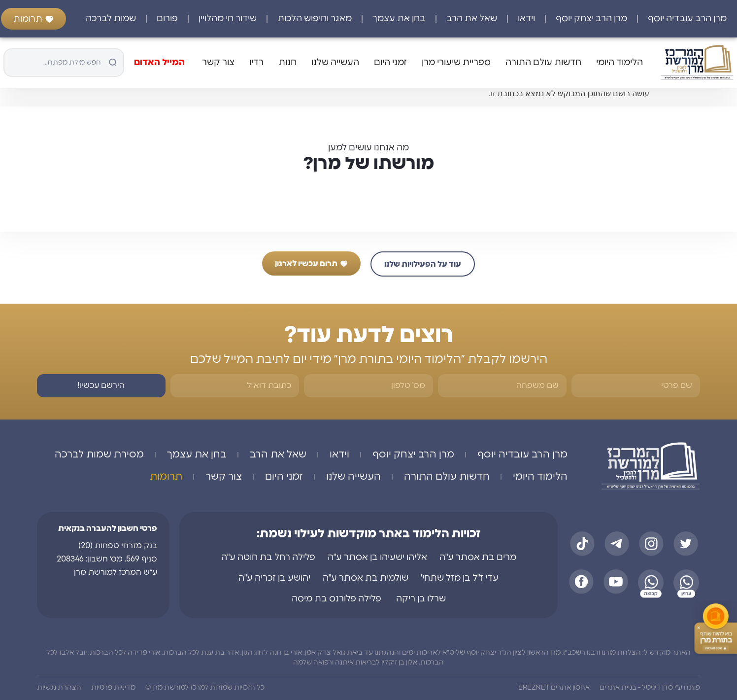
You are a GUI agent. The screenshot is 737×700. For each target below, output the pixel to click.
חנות (287, 63)
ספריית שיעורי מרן (456, 63)
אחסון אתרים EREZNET (554, 688)
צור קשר (218, 63)
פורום (167, 19)
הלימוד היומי (620, 63)
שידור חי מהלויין (228, 19)
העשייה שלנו (335, 63)
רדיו (256, 63)
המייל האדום (159, 63)
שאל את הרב (472, 19)
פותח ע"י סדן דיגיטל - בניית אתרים (650, 688)
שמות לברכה (111, 19)
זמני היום (390, 63)
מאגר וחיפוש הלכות (315, 19)
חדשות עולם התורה (543, 63)
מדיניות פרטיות (113, 688)
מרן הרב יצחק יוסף (591, 19)
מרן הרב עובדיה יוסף (687, 19)
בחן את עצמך (399, 19)
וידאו (526, 19)
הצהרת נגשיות (59, 688)
